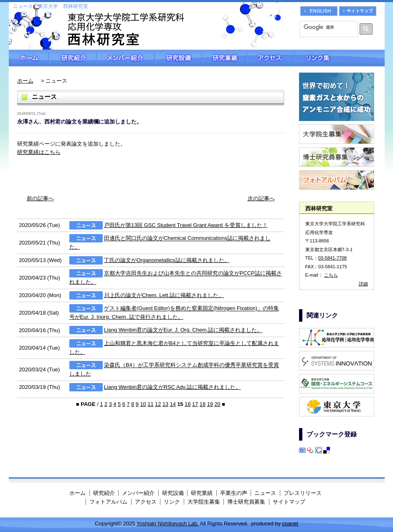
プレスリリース (303, 493)
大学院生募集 (204, 502)
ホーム (29, 58)
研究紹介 (73, 58)
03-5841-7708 (333, 258)
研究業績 (225, 58)
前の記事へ (40, 198)
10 (143, 404)
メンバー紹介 (126, 58)
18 (203, 404)
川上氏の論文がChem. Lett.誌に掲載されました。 (164, 295)
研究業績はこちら (39, 152)
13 (165, 404)
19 (210, 404)
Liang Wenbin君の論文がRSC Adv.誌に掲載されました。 (172, 387)
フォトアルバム (108, 502)
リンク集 (340, 58)
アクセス (271, 58)
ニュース (265, 493)
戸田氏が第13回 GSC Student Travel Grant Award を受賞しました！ (186, 225)
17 (195, 404)
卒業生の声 (234, 493)
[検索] (326, 27)
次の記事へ (261, 198)
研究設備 (178, 58)
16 (188, 404)
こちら (331, 275)
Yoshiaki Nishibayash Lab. (168, 523)
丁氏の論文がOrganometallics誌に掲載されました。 (167, 260)
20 (217, 404)
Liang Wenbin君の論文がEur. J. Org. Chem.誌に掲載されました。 (183, 330)
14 (173, 404)
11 (150, 404)
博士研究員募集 (246, 502)
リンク (172, 502)
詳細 (363, 284)
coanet (290, 523)
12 (158, 404)
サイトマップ (289, 502)
